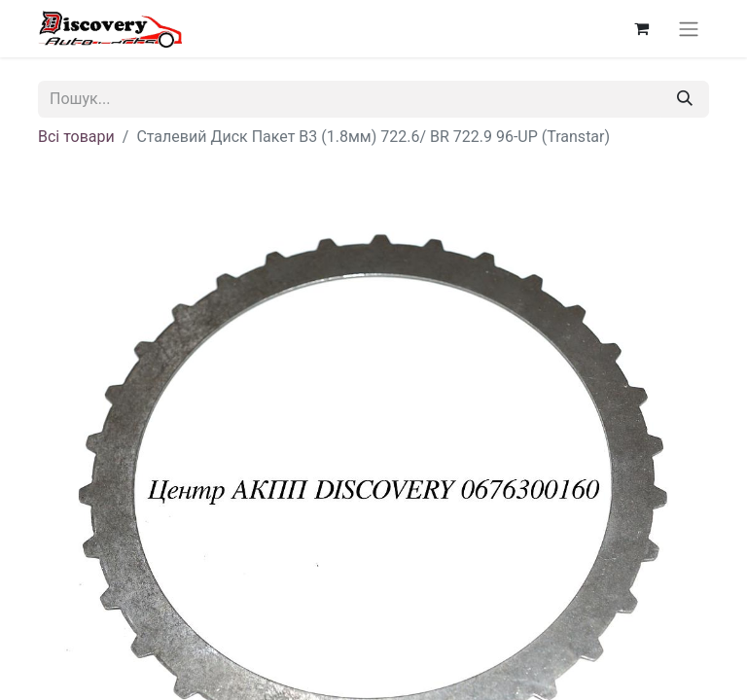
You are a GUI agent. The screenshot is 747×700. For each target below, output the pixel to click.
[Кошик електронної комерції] (641, 28)
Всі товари (76, 137)
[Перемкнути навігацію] (689, 29)
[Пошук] (685, 99)
